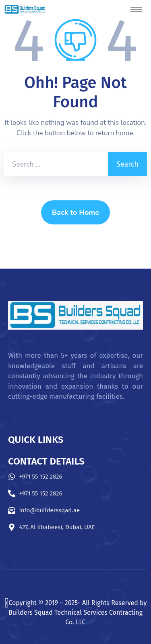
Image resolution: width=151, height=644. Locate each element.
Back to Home (75, 212)
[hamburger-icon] (136, 9)
